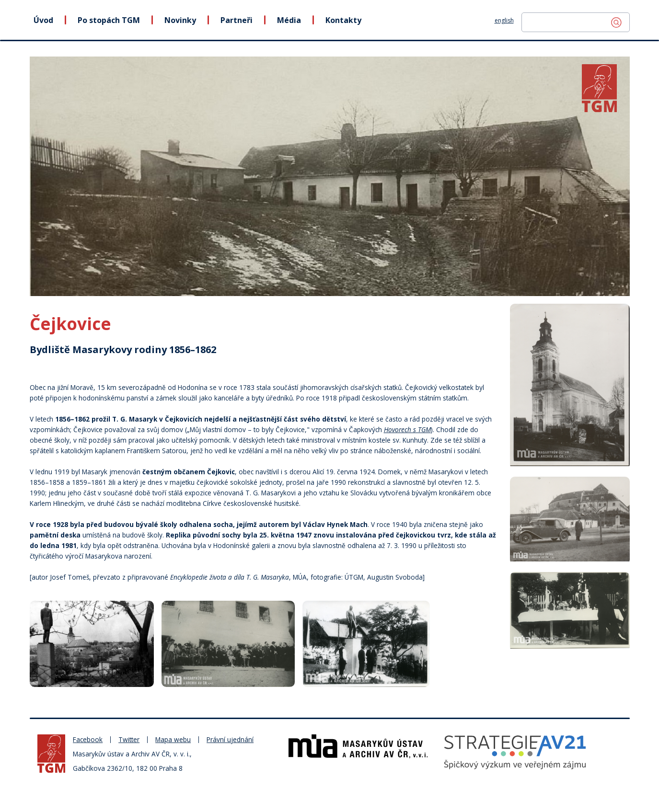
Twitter (129, 739)
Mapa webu (173, 739)
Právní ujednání (230, 739)
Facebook (88, 739)
